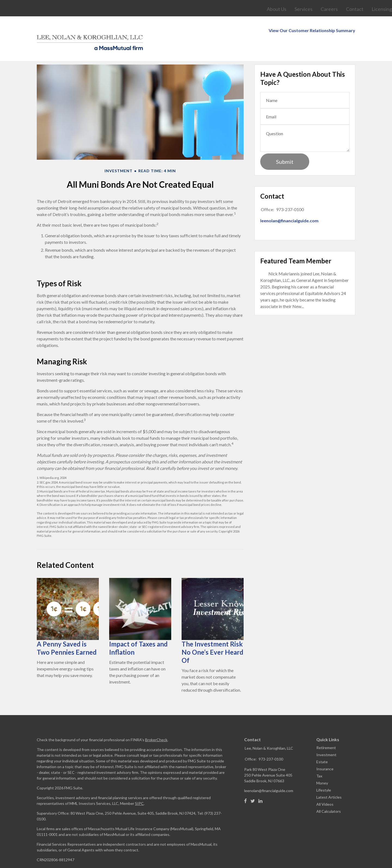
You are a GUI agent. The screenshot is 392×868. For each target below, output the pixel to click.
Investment (326, 738)
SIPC (139, 787)
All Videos (325, 788)
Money (322, 767)
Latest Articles (329, 781)
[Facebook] (246, 785)
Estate (322, 745)
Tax (319, 760)
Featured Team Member (296, 244)
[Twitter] (253, 785)
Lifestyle (324, 774)
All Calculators (329, 795)
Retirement (326, 731)
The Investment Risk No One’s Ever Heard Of (212, 636)
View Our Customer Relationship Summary (312, 3)
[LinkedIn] (260, 785)
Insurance (325, 752)
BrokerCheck (156, 723)
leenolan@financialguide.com (289, 204)
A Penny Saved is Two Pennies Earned (67, 632)
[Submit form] (285, 145)
